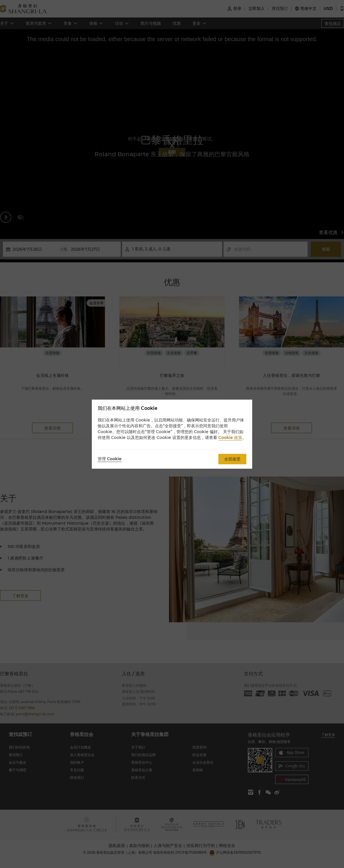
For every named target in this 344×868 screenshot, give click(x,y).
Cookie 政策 (230, 437)
